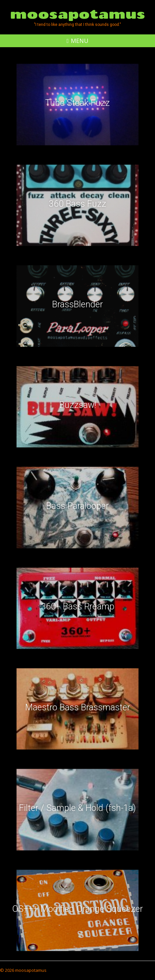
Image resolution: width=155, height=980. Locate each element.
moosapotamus (78, 14)
